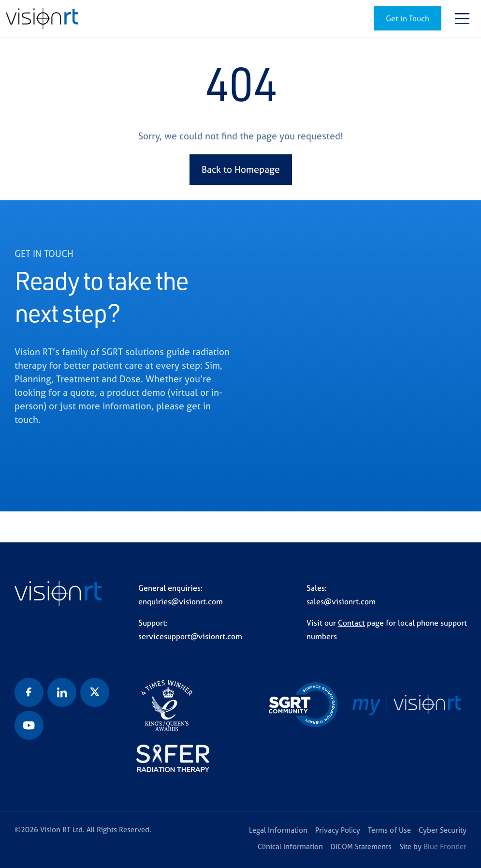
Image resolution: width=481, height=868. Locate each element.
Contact (351, 623)
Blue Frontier (445, 846)
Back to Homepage (241, 169)
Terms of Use (389, 830)
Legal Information (278, 830)
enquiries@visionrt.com (181, 601)
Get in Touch (408, 18)
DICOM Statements (361, 846)
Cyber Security (443, 830)
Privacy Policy (338, 830)
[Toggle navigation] (462, 18)
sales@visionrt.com (341, 601)
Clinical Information (290, 846)
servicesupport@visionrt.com (190, 636)
